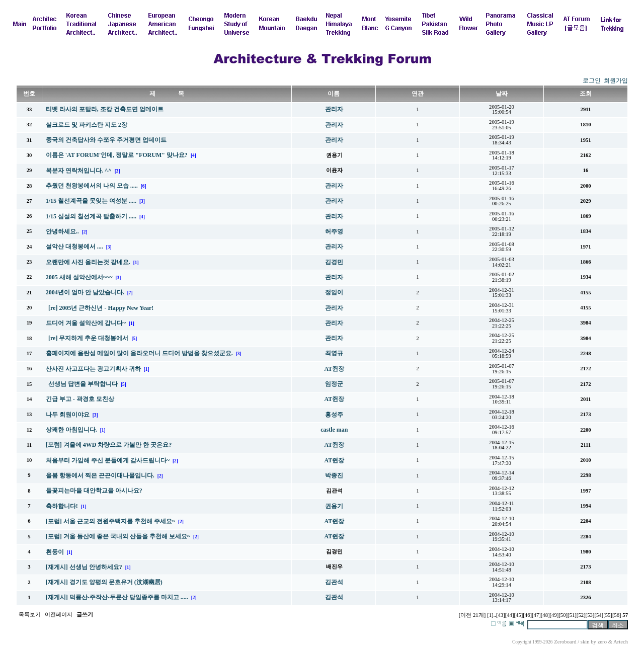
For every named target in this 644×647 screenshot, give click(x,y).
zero (602, 642)
